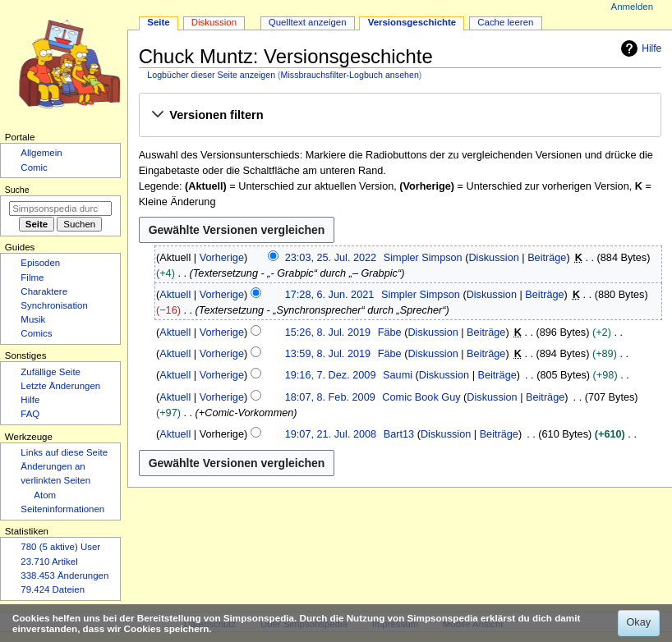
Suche (17, 190)
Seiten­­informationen (62, 509)
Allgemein (41, 153)
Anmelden (633, 7)
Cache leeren (505, 22)
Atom (45, 495)
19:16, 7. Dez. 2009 (331, 375)
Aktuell (175, 295)
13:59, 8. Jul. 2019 (328, 354)
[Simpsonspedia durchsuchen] (60, 209)
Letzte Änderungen (60, 386)
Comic (34, 167)
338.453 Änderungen (64, 576)
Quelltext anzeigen (308, 22)
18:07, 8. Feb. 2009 (330, 397)
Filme (32, 277)
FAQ (30, 414)
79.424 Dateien (53, 589)
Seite (158, 22)
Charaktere (44, 291)
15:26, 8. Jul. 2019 (328, 332)
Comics (36, 333)
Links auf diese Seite (64, 452)
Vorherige (222, 258)
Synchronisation (54, 305)
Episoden (40, 263)
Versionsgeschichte (412, 22)
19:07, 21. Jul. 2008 (331, 434)
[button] (400, 116)
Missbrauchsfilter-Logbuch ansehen (350, 75)
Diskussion (493, 258)
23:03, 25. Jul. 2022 (331, 258)
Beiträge (547, 258)
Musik (33, 319)
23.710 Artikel (49, 562)
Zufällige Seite (51, 372)
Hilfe (639, 48)
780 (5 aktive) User (60, 547)
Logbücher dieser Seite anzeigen (211, 75)
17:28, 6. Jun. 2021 (330, 295)
